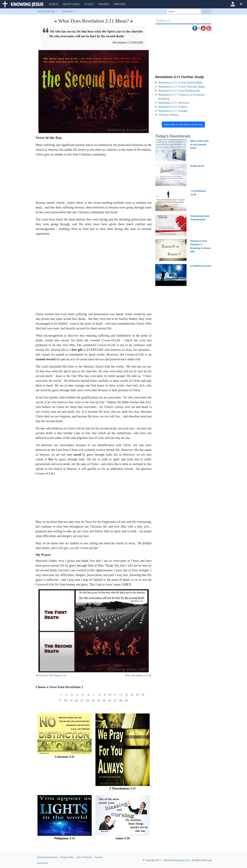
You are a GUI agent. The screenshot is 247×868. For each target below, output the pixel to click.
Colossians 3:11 (65, 756)
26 (110, 700)
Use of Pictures (84, 857)
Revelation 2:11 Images (173, 110)
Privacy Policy (67, 857)
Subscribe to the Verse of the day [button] (183, 124)
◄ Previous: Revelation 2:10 (51, 675)
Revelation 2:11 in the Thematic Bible (182, 86)
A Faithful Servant (201, 265)
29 (126, 700)
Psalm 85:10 (197, 165)
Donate (98, 857)
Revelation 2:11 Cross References (179, 90)
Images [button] (104, 4)
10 (110, 694)
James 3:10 (123, 838)
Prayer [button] (119, 4)
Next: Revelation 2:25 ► (138, 675)
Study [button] (89, 4)
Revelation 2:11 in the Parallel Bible (180, 82)
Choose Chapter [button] (169, 114)
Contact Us (42, 863)
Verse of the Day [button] (47, 11)
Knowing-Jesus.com (180, 860)
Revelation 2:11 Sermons (174, 102)
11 (115, 694)
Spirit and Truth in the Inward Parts (200, 144)
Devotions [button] (71, 4)
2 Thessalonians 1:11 (123, 788)
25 (104, 700)
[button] (233, 4)
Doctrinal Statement (47, 857)
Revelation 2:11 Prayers (173, 106)
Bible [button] (54, 4)
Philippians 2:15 (65, 838)
